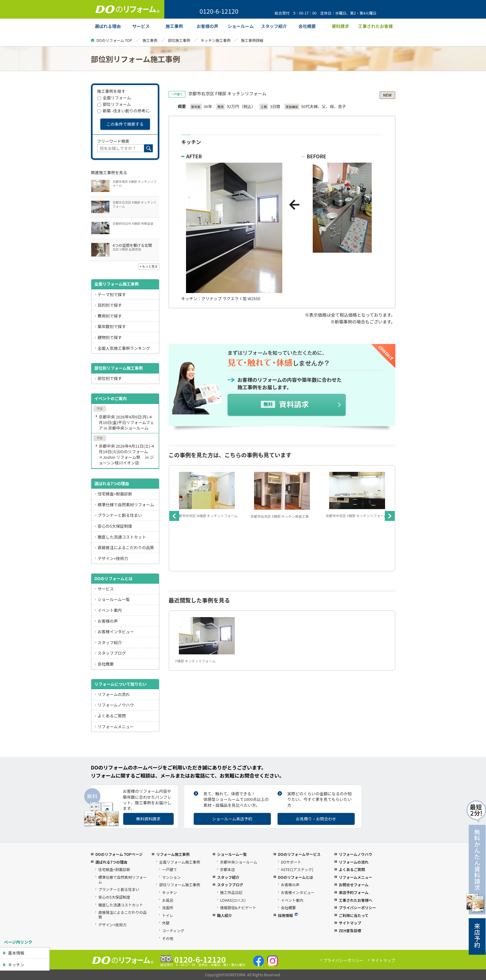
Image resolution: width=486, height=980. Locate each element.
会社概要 (106, 664)
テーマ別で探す (112, 294)
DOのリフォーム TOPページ (119, 854)
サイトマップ (350, 923)
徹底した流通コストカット (122, 537)
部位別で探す (110, 378)
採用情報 (288, 915)
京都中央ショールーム (238, 862)
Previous (174, 516)
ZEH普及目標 (350, 930)
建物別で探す (110, 337)
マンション (171, 877)
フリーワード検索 (113, 141)
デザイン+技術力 (113, 558)
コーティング (173, 930)
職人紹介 (225, 915)
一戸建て (170, 869)
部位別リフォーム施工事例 (119, 368)
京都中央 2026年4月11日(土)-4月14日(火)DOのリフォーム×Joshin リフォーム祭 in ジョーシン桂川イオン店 (126, 454)
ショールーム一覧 (114, 599)
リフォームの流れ (114, 694)
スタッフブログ (112, 653)
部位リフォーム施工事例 (179, 885)
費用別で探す (110, 316)
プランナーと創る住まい (120, 515)
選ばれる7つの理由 (112, 483)
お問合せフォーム (354, 885)
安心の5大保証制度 (115, 526)
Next (390, 516)
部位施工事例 (179, 40)
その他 (168, 938)
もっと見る (150, 266)
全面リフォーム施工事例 (117, 284)
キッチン (16, 965)
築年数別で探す (112, 326)
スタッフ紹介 (110, 642)
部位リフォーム (114, 104)
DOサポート (291, 862)
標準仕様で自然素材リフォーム (126, 505)
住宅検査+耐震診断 (115, 494)
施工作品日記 (231, 892)
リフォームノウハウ (116, 705)
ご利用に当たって (354, 915)
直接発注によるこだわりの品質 (126, 547)
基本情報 (16, 953)
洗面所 (168, 908)
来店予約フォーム (354, 892)
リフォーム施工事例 (173, 854)
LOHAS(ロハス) (233, 900)
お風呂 (168, 900)
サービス (106, 589)
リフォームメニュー (116, 727)
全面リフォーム (114, 98)
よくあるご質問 (112, 716)
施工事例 (150, 40)
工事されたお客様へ (356, 900)
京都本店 (227, 869)
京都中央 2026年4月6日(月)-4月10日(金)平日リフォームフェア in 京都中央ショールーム (126, 422)
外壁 (166, 923)
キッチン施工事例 (216, 40)
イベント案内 (110, 610)
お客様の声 (108, 621)
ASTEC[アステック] (297, 869)
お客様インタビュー (116, 632)
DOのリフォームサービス (299, 854)
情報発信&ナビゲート (238, 908)
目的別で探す (110, 305)
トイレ (168, 915)
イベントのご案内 (111, 398)
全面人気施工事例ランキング (124, 348)
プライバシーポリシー (357, 908)
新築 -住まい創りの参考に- (124, 111)
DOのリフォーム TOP (114, 40)
